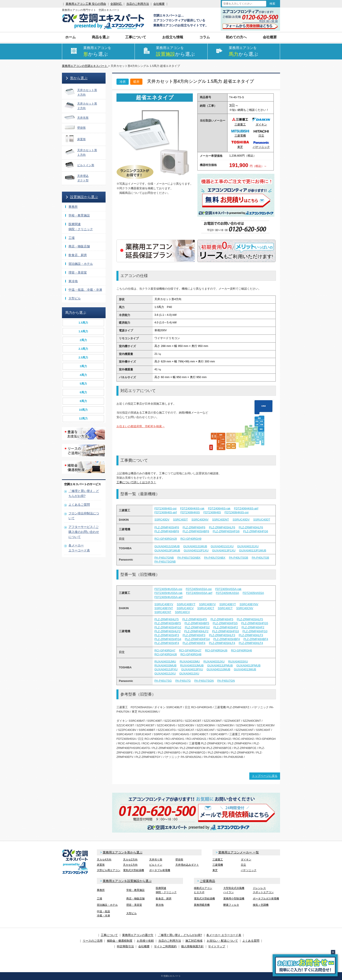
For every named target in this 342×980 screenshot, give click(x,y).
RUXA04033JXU (214, 661)
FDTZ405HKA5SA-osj (168, 589)
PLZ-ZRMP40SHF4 (167, 643)
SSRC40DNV (200, 520)
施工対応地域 (194, 941)
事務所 (73, 207)
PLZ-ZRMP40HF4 (194, 643)
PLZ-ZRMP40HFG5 (225, 623)
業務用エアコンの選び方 (138, 935)
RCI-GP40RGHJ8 (166, 654)
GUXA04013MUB (245, 669)
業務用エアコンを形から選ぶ (123, 852)
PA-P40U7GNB (164, 558)
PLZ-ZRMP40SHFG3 (225, 631)
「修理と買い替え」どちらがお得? (180, 935)
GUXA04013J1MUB (167, 546)
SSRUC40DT (262, 520)
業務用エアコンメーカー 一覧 (239, 852)
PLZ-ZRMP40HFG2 (197, 627)
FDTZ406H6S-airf (166, 512)
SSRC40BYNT (164, 608)
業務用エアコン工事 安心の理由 (86, 4)
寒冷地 (73, 281)
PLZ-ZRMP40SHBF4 (227, 639)
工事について (136, 37)
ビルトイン (156, 865)
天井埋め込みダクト (187, 865)
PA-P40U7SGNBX (189, 558)
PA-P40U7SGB (239, 558)
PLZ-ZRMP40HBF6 (167, 531)
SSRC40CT (225, 608)
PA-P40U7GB (260, 558)
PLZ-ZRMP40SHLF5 (250, 619)
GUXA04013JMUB (218, 669)
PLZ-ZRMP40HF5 (222, 619)
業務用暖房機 (202, 905)
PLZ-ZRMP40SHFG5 (255, 623)
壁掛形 (179, 860)
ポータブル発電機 (160, 870)
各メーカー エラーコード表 (224, 935)
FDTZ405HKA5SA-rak (168, 593)
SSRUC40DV (241, 520)
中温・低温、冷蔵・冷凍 (85, 290)
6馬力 (83, 392)
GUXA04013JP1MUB (253, 550)
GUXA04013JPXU (166, 669)
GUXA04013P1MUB (167, 550)
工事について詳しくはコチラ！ (136, 482)
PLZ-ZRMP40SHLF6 (222, 527)
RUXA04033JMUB (192, 665)
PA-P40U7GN (226, 681)
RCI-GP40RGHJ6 (216, 650)
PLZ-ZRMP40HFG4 (197, 639)
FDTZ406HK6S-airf (246, 508)
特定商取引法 (125, 946)
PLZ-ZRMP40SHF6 (167, 527)
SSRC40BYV (207, 604)
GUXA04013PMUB (249, 665)
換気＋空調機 (261, 905)
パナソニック (249, 870)
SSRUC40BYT (186, 604)
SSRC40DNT (220, 520)
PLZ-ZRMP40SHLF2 (168, 631)
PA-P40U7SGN (204, 681)
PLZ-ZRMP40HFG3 (255, 631)
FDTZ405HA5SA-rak (228, 589)
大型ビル (75, 298)
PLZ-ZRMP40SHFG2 (168, 627)
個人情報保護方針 (192, 946)
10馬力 (83, 410)
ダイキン (246, 860)
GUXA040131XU (248, 546)
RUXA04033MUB (165, 665)
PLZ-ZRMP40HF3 (194, 635)
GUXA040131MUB (195, 546)
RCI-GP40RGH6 (241, 650)
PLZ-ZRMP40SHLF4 (222, 643)
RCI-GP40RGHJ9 (166, 539)
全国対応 (116, 4)
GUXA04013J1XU (222, 546)
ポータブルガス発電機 (266, 899)
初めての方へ (236, 37)
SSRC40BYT (228, 604)
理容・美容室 (78, 272)
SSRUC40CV (185, 608)
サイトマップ (217, 946)
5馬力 (83, 384)
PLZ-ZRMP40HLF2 (196, 631)
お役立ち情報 (173, 37)
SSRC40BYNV (249, 604)
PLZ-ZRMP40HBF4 (256, 639)
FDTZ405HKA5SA (227, 593)
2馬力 (83, 340)
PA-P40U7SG (163, 681)
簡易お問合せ (305, 965)
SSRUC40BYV (164, 604)
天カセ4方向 (104, 860)
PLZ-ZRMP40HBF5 (197, 623)
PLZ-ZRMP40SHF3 (167, 635)
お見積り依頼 (145, 941)
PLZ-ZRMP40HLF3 (251, 635)
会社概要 (159, 4)
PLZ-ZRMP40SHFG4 (168, 639)
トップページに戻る (265, 776)
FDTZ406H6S (212, 512)
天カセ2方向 (130, 860)
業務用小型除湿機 (234, 899)
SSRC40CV (182, 612)
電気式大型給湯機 (133, 870)
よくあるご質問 (79, 505)
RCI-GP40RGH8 (191, 654)
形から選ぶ (79, 78)
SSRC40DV (162, 520)
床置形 (101, 865)
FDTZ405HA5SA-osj (199, 589)
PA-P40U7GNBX (215, 558)
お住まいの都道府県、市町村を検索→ (141, 426)
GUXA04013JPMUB (220, 665)
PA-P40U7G (183, 681)
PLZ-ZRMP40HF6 (194, 527)
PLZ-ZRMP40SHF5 (195, 619)
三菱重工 (218, 860)
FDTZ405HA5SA (253, 593)
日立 (243, 865)
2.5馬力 (83, 357)
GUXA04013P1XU (224, 550)
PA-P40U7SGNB (165, 562)
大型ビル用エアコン (109, 870)
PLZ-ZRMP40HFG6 (256, 531)
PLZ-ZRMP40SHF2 (226, 627)
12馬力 (83, 418)
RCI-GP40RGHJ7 (190, 650)
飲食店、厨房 (78, 255)
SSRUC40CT (206, 608)
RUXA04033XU (238, 661)
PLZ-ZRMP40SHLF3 (222, 635)
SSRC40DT (180, 520)
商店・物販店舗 (79, 246)
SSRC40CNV (245, 608)
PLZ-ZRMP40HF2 (253, 627)
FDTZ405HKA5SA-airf (168, 597)
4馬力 (83, 375)
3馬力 (83, 366)
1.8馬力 (83, 331)
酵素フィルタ (231, 905)
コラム (205, 37)
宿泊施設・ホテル (81, 264)
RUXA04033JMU (165, 661)
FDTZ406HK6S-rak (192, 508)
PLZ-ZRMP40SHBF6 (196, 531)
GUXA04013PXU (192, 669)
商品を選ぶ (101, 37)
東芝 (215, 870)
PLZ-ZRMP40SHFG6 (226, 531)
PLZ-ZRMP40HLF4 (251, 643)
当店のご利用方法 (138, 4)
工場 (72, 238)
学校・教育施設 (79, 215)
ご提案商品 (207, 881)
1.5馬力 (83, 323)
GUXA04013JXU (165, 673)
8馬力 (83, 401)
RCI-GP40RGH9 (191, 539)
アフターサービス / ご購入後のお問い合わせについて (84, 532)
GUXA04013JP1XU (196, 550)
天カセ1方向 (130, 865)
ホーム (70, 37)
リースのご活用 (93, 941)
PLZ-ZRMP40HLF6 (251, 527)
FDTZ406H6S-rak (219, 508)
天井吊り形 (156, 860)
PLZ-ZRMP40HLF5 (167, 619)
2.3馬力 (83, 349)
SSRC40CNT (163, 612)
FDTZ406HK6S (190, 512)
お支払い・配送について (222, 941)
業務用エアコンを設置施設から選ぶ (127, 881)
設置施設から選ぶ (84, 197)
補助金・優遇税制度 (120, 941)
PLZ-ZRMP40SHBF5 (168, 623)
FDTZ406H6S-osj (165, 508)
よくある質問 (251, 941)
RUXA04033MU (190, 661)
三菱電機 (218, 865)
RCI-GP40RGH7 (165, 650)
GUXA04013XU (189, 673)
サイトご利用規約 (165, 946)
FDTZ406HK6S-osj (237, 512)
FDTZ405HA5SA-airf (199, 593)
